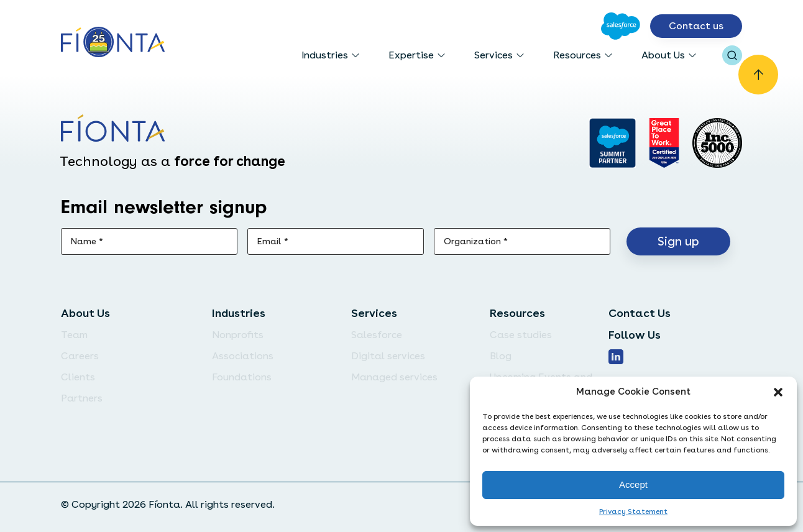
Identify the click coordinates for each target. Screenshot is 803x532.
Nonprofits (238, 335)
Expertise (411, 55)
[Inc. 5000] (717, 143)
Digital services (388, 356)
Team (74, 335)
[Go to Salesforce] (621, 26)
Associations (243, 356)
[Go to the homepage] (113, 43)
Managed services (394, 377)
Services (493, 55)
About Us (663, 55)
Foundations (242, 377)
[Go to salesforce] (613, 143)
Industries (325, 55)
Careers (80, 356)
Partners (82, 398)
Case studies (521, 335)
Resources (577, 55)
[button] (778, 392)
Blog (501, 356)
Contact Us (640, 313)
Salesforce (377, 335)
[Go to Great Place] (664, 143)
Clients (78, 377)
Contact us (696, 26)
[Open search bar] (732, 55)
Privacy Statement (633, 511)
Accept (633, 484)
